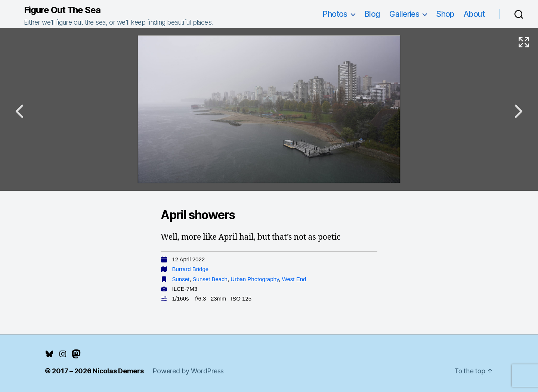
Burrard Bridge (191, 269)
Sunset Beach (210, 279)
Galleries (404, 14)
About (474, 14)
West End (294, 279)
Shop (445, 14)
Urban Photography (255, 279)
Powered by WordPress (188, 371)
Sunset (181, 279)
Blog (372, 14)
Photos (335, 14)
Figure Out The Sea (62, 10)
